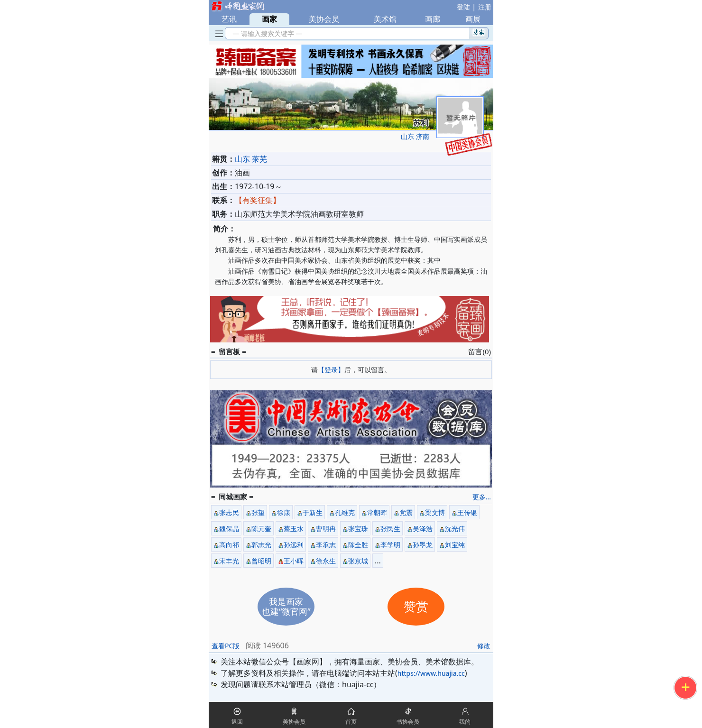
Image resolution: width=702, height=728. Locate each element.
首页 (351, 722)
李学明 (390, 545)
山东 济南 (415, 136)
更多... (482, 497)
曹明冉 (326, 529)
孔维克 (345, 512)
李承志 (326, 545)
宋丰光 (229, 561)
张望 (258, 512)
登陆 (463, 7)
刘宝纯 (455, 545)
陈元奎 (261, 529)
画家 (269, 19)
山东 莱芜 (251, 159)
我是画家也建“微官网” (286, 606)
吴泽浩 (423, 529)
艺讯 (229, 19)
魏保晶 (229, 529)
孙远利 (294, 545)
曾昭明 (261, 561)
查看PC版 (226, 646)
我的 (465, 722)
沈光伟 (455, 529)
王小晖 (294, 561)
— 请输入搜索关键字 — (266, 33)
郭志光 (261, 545)
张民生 (390, 529)
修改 (484, 646)
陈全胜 (358, 545)
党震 (406, 512)
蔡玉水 (294, 529)
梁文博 (435, 512)
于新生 (313, 512)
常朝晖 (377, 512)
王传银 (467, 512)
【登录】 (331, 370)
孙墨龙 (423, 545)
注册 (485, 7)
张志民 (229, 512)
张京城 (358, 561)
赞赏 (416, 607)
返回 (237, 722)
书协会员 (408, 722)
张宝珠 (358, 529)
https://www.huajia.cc (431, 673)
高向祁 (229, 545)
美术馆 (385, 19)
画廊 (433, 19)
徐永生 (326, 561)
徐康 (284, 512)
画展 (473, 19)
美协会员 (324, 19)
